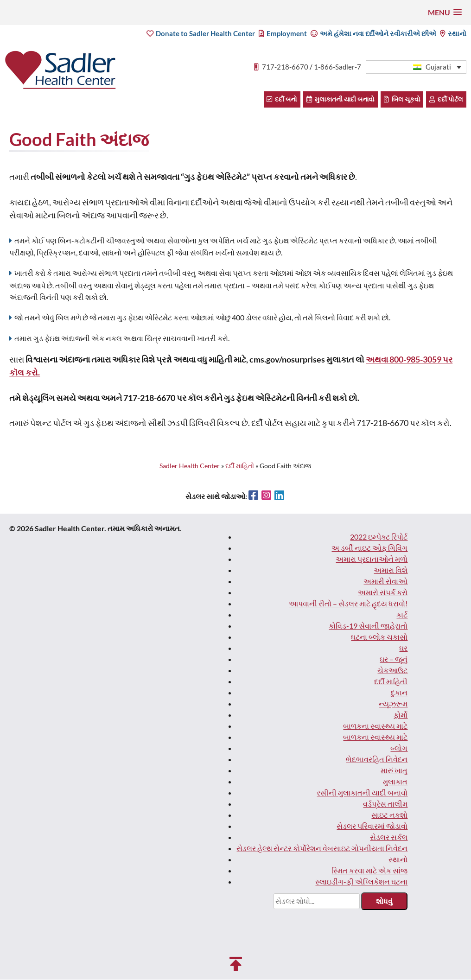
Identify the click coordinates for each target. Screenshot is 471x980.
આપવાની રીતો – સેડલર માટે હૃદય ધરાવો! (348, 604)
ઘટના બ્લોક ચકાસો (379, 637)
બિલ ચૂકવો (403, 99)
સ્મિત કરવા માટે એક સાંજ (369, 871)
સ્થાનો (453, 34)
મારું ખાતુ (394, 771)
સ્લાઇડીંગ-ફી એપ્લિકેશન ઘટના (361, 882)
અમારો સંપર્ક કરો (383, 593)
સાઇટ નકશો (389, 815)
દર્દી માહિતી (391, 682)
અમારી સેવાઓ (385, 582)
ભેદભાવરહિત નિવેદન (377, 760)
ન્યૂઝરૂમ (393, 704)
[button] (445, 12)
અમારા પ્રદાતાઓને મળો (372, 559)
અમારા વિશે (391, 570)
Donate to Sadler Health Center (202, 34)
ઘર (403, 648)
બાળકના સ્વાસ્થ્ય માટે (375, 726)
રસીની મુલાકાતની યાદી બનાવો (362, 793)
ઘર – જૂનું (394, 659)
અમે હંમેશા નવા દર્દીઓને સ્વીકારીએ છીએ (374, 34)
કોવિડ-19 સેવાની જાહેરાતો (368, 626)
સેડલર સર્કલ (389, 837)
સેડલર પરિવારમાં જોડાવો (372, 826)
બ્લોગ (399, 748)
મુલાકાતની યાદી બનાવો (342, 99)
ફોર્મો (401, 715)
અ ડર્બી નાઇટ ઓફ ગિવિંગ (369, 548)
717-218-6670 (286, 67)
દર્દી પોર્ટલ (447, 99)
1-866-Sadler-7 (338, 67)
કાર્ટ (402, 615)
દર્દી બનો (285, 99)
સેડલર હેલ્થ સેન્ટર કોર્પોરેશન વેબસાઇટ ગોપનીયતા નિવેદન (322, 849)
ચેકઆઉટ (392, 671)
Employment (283, 34)
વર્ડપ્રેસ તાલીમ (385, 804)
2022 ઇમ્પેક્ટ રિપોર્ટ (379, 537)
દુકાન (399, 693)
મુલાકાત (395, 782)
